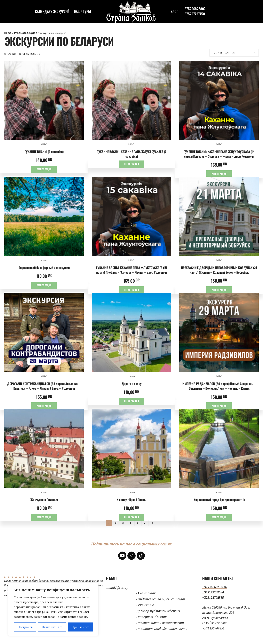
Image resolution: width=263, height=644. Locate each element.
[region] (53, 609)
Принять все (80, 627)
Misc (44, 145)
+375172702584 (213, 594)
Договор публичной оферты (158, 613)
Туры (44, 261)
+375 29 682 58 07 (215, 589)
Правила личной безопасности (160, 625)
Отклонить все (52, 627)
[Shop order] (234, 53)
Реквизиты (145, 607)
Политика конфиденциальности (162, 631)
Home (8, 33)
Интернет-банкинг (152, 619)
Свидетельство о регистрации (161, 601)
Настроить (25, 627)
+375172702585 (213, 599)
